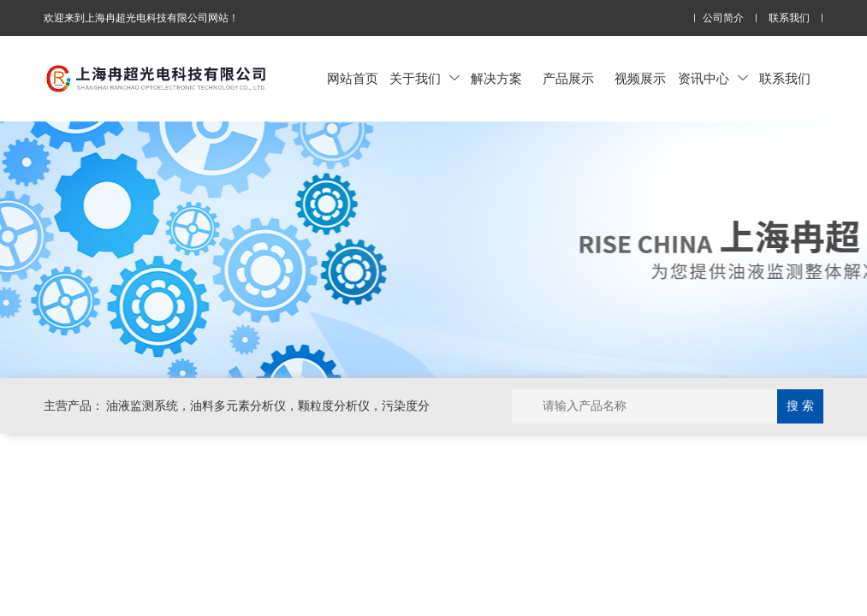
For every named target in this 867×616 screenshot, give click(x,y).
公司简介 (723, 18)
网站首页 (353, 78)
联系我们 (789, 18)
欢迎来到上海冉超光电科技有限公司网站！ (141, 18)
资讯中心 (713, 78)
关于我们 (425, 78)
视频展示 (640, 78)
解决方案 (496, 78)
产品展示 (568, 78)
